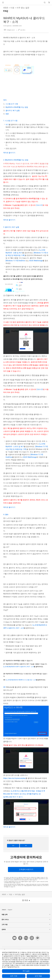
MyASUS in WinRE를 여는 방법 (17, 107)
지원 (12, 8)
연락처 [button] (26, 929)
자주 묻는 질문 (23, 8)
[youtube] (14, 938)
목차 (5, 100)
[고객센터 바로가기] (26, 869)
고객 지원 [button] (26, 925)
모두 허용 (38, 976)
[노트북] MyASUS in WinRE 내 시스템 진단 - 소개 (21, 680)
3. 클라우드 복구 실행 (11, 227)
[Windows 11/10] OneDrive (15, 261)
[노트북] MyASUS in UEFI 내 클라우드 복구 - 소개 (19, 667)
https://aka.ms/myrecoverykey (14, 778)
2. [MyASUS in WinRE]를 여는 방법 (16, 160)
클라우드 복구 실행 (13, 111)
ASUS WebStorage (36, 261)
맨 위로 (25, 900)
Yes (13, 846)
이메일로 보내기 (11, 30)
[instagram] (32, 938)
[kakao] (38, 938)
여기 (7, 125)
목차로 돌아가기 (9, 153)
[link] (26, 3)
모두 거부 (14, 976)
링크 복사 (23, 30)
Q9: (5, 687)
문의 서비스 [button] (26, 920)
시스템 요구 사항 (12, 104)
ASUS (6, 8)
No (26, 846)
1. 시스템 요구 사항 (10, 121)
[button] (3, 2)
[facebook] (20, 938)
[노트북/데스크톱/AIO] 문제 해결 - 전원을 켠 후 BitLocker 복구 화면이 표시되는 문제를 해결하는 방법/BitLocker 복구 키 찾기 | (24, 794)
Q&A (7, 114)
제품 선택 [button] (26, 915)
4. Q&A (6, 515)
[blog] (26, 938)
